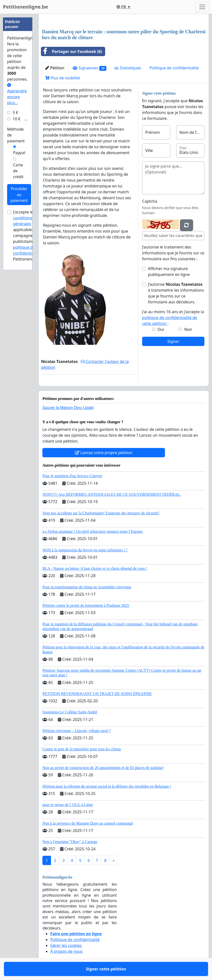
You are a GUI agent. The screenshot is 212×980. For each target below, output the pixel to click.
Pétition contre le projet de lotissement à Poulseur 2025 (86, 605)
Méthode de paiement (16, 135)
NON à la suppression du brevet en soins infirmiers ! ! (85, 550)
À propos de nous (66, 951)
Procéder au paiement (19, 195)
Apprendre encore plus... (17, 94)
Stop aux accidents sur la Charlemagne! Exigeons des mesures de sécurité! (101, 513)
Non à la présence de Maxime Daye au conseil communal (87, 823)
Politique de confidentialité (174, 68)
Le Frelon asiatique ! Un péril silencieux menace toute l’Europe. (93, 531)
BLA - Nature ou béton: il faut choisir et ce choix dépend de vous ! (95, 568)
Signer (173, 341)
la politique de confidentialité (29, 247)
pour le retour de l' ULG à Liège (68, 805)
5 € (15, 112)
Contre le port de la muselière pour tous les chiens (82, 749)
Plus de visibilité (62, 78)
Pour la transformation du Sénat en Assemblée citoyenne (87, 587)
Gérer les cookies (66, 945)
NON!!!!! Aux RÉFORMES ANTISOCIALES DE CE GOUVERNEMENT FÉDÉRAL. (112, 494)
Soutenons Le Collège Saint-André (70, 712)
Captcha (150, 201)
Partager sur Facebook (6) (72, 51)
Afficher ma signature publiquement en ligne (169, 272)
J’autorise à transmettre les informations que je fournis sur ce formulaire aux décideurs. (176, 293)
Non (188, 329)
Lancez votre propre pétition (104, 453)
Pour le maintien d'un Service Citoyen (72, 476)
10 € (17, 119)
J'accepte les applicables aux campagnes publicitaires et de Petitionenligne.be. (30, 236)
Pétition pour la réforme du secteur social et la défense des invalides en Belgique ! (107, 786)
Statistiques (128, 68)
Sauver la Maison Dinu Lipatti (68, 408)
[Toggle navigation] (202, 7)
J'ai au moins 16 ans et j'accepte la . (173, 318)
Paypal (19, 153)
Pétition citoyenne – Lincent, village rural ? (76, 731)
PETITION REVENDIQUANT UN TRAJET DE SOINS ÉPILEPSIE (97, 694)
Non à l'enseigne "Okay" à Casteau (70, 842)
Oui (161, 329)
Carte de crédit (18, 171)
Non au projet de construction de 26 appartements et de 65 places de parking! (103, 768)
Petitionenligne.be (25, 7)
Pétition (55, 68)
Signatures (89, 68)
